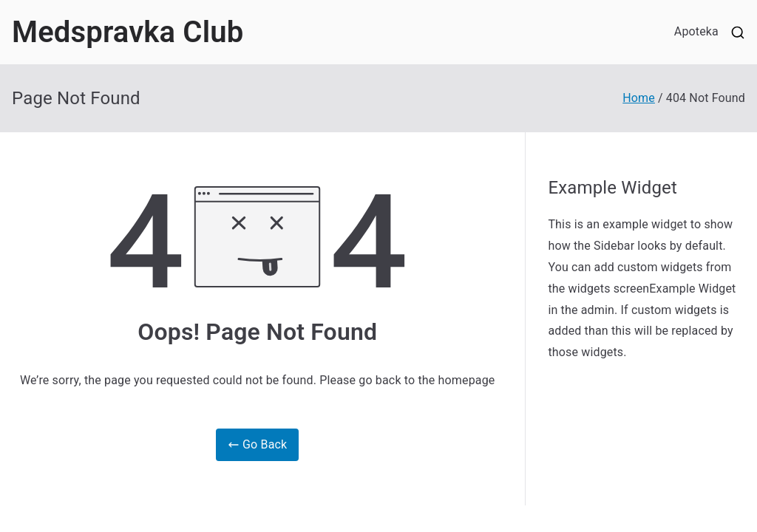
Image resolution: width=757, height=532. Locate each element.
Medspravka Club (128, 32)
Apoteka (696, 31)
